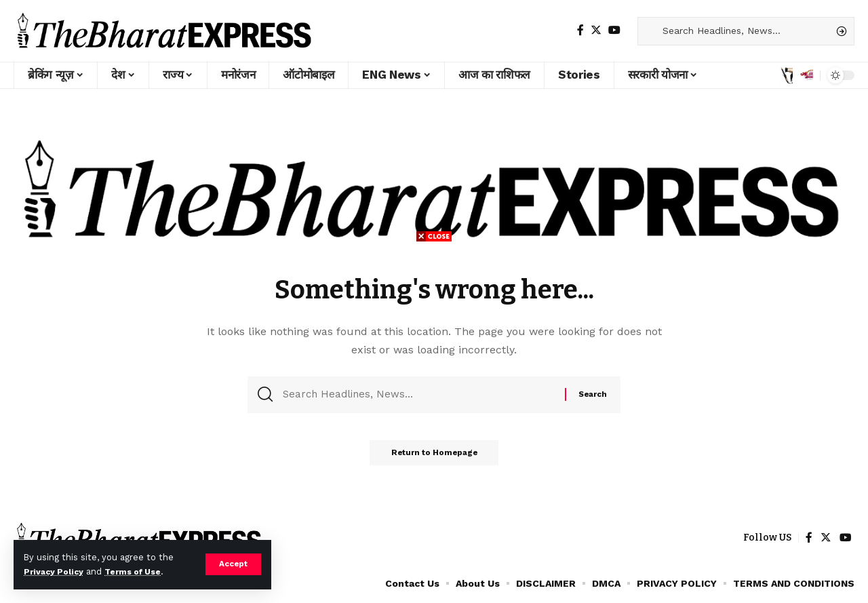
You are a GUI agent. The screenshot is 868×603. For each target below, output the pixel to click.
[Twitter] (596, 30)
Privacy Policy (56, 571)
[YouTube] (614, 30)
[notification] (806, 75)
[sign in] (784, 75)
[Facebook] (580, 30)
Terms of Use (140, 571)
